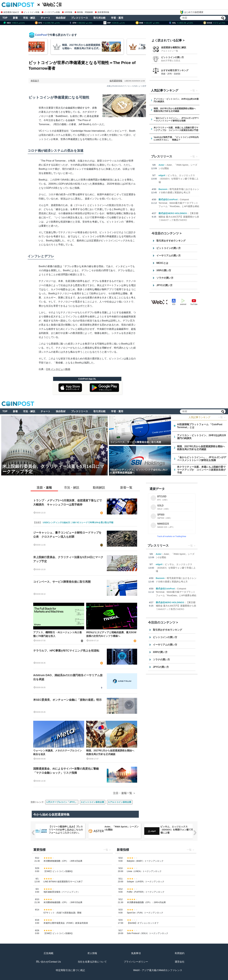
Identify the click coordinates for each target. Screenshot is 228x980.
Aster (161, 165)
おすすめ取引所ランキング (175, 70)
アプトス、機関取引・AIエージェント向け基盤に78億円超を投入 (57, 634)
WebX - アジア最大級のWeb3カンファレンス (158, 970)
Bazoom (163, 189)
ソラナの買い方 (165, 278)
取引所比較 (100, 18)
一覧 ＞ (222, 417)
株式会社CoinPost (168, 199)
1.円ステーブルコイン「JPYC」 (62, 802)
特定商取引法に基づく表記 (70, 970)
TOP (5, 18)
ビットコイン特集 (30, 12)
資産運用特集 (102, 12)
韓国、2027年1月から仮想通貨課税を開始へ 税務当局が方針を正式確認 (111, 752)
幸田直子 (35, 81)
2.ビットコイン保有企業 (93, 802)
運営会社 (180, 962)
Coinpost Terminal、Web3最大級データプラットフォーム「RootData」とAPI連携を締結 (179, 203)
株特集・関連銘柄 (84, 12)
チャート (46, 18)
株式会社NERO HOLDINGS (173, 213)
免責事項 (136, 953)
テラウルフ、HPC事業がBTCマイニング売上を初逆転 (66, 651)
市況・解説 (29, 18)
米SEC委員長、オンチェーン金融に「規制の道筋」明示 (67, 700)
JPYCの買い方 (164, 285)
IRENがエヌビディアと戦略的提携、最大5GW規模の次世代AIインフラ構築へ (111, 634)
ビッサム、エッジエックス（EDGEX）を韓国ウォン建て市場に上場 (178, 179)
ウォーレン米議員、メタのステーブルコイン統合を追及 (57, 752)
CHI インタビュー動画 (58, 369)
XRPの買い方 (164, 270)
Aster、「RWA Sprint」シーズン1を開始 (177, 828)
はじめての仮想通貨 (192, 12)
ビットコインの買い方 (172, 57)
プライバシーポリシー (136, 962)
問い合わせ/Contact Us (49, 962)
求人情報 (92, 953)
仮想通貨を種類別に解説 (174, 47)
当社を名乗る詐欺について (92, 962)
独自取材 (61, 18)
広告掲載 (49, 953)
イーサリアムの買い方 (169, 256)
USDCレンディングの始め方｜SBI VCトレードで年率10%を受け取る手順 (78, 522)
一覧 (193, 90)
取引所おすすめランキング (171, 241)
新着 (15, 18)
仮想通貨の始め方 (10, 12)
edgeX (162, 175)
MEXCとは (162, 263)
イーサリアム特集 (51, 12)
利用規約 (180, 953)
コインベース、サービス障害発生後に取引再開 (62, 582)
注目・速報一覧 (123, 793)
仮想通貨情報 (116, 81)
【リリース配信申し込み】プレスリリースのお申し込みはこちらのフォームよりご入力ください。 (122, 830)
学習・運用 (117, 18)
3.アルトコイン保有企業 (120, 802)
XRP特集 (67, 12)
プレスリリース (79, 18)
